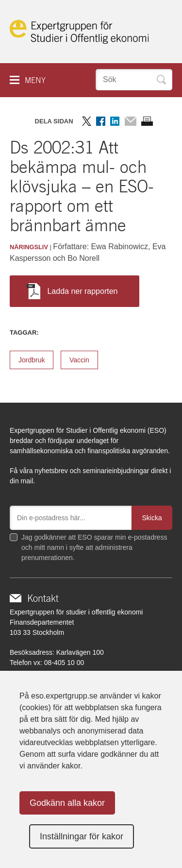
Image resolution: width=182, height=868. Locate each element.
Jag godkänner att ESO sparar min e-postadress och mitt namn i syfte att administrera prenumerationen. (94, 547)
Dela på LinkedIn (115, 121)
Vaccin (79, 360)
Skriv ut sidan (147, 121)
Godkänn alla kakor (67, 803)
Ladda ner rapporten (72, 291)
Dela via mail (130, 121)
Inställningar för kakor (82, 836)
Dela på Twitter (87, 121)
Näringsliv (29, 247)
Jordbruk (32, 360)
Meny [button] (35, 80)
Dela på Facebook (101, 121)
